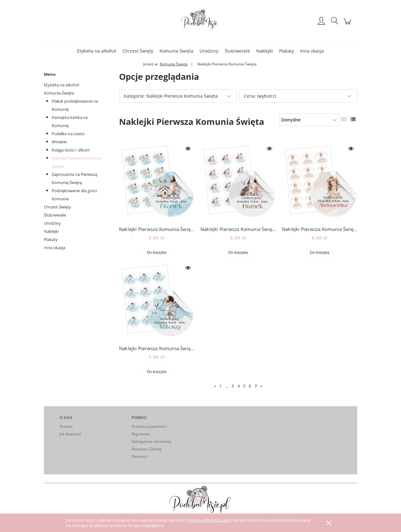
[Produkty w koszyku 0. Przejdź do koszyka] (348, 25)
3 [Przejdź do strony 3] (233, 386)
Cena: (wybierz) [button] (260, 96)
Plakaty (51, 239)
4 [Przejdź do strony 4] (239, 386)
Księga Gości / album (71, 150)
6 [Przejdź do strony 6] (250, 386)
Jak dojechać (70, 434)
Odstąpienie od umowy (151, 441)
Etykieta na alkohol (62, 85)
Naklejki (51, 231)
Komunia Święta (59, 93)
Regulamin (141, 434)
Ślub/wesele (55, 215)
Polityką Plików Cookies (209, 520)
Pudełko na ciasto (68, 134)
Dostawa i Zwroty (147, 449)
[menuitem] (97, 51)
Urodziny (52, 223)
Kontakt (66, 426)
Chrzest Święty (57, 207)
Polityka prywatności (149, 426)
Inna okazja (55, 248)
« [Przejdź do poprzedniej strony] (215, 386)
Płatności (139, 456)
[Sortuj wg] (309, 120)
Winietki (59, 142)
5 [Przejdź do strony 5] (244, 386)
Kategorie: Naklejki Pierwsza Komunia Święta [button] (171, 96)
